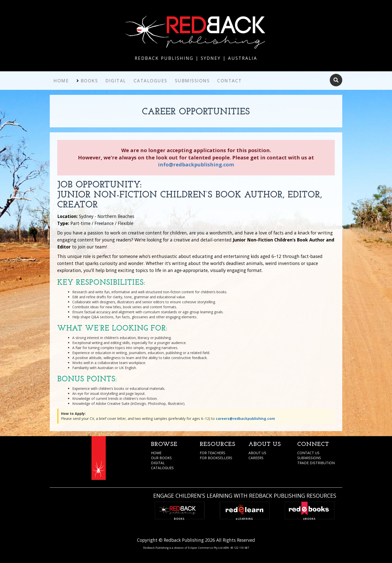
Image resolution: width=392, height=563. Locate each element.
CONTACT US (308, 453)
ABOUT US (257, 453)
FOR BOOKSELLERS (216, 458)
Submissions (192, 81)
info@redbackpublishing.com (196, 165)
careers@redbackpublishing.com (245, 418)
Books (89, 81)
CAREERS (256, 458)
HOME (156, 453)
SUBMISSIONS (309, 458)
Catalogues (151, 81)
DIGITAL (158, 463)
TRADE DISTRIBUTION (316, 463)
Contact (230, 81)
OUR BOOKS (161, 458)
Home (61, 81)
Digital (116, 81)
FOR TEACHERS (212, 453)
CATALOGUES (162, 468)
